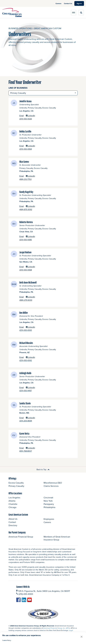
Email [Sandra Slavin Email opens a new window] (22, 418)
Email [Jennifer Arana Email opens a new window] (22, 116)
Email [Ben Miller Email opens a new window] (22, 327)
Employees (49, 519)
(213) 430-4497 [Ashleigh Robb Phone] (33, 391)
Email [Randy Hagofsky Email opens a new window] (22, 206)
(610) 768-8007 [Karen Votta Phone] (33, 451)
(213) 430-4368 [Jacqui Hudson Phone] (33, 270)
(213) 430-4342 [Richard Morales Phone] (33, 360)
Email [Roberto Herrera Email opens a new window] (22, 236)
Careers (59, 3)
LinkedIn (30, 116)
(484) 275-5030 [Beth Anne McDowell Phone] (33, 300)
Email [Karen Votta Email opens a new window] (22, 448)
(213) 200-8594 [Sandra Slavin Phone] (33, 421)
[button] (82, 637)
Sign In (80, 3)
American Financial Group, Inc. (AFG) (57, 628)
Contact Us (68, 3)
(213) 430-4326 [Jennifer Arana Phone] (33, 119)
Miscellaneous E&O (53, 483)
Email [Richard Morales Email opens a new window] (22, 357)
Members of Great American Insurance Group (57, 538)
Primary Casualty (16, 486)
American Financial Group (21, 537)
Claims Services (51, 486)
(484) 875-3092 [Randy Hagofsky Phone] (33, 210)
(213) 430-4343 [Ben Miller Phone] (33, 330)
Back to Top (43, 469)
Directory (13, 525)
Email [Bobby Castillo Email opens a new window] (22, 146)
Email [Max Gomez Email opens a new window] (22, 176)
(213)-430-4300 (26, 594)
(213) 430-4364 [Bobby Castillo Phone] (33, 149)
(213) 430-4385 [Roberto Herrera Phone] (33, 240)
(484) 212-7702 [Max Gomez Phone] (33, 179)
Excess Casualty (16, 483)
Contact (12, 522)
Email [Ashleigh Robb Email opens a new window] (22, 388)
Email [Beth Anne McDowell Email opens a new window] (22, 297)
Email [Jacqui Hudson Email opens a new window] (22, 267)
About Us (13, 519)
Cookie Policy (7, 640)
